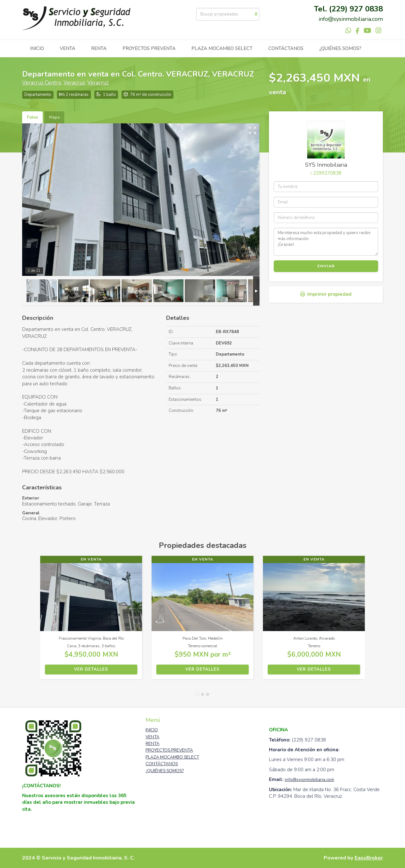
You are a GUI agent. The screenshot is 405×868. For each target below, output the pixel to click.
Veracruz (74, 83)
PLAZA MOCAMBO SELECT (222, 48)
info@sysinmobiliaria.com (309, 780)
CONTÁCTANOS (286, 48)
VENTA (68, 48)
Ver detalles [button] (91, 669)
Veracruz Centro (42, 83)
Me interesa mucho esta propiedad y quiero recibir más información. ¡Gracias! (326, 242)
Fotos (32, 117)
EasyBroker (369, 858)
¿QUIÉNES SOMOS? (340, 48)
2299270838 (327, 173)
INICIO (37, 48)
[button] (31, 621)
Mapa (54, 117)
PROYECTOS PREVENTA (149, 48)
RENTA (99, 48)
